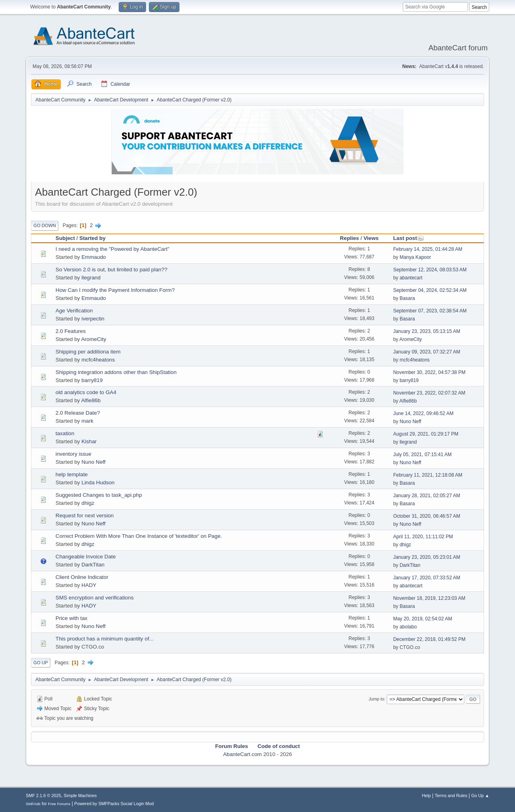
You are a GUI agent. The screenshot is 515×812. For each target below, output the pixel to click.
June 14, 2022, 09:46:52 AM (423, 413)
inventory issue (73, 454)
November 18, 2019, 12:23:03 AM (429, 598)
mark (87, 421)
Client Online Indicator (82, 577)
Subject (65, 238)
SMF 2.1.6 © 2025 (43, 795)
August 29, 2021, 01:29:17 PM (426, 434)
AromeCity (94, 339)
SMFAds (33, 804)
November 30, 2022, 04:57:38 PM (429, 372)
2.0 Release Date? (78, 413)
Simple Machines (80, 795)
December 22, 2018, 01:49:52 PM (429, 639)
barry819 (92, 380)
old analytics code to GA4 (86, 392)
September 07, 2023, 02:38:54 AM (430, 311)
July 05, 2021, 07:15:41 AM (422, 455)
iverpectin (93, 319)
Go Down (45, 225)
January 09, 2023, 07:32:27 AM (427, 352)
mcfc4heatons (98, 360)
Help (426, 795)
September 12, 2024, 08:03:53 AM (430, 270)
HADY (89, 585)
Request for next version (84, 516)
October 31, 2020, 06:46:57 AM (427, 516)
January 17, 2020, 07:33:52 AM (427, 578)
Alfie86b (91, 400)
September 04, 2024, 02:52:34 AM (430, 290)
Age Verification (74, 311)
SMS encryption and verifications (95, 598)
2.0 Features (71, 331)
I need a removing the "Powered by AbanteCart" (112, 249)
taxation (65, 433)
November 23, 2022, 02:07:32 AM (429, 393)
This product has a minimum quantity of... (105, 639)
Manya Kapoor (415, 257)
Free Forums (59, 804)
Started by (92, 238)
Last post (409, 238)
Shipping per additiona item (88, 352)
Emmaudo (94, 257)
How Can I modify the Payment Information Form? (115, 290)
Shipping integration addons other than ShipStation (116, 372)
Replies (349, 238)
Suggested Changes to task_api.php (99, 495)
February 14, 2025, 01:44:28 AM (428, 249)
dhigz (88, 503)
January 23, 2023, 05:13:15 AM (427, 331)
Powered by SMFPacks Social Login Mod (114, 804)
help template (72, 474)
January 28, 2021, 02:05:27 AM (427, 496)
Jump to (376, 699)
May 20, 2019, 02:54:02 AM (423, 619)
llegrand (91, 278)
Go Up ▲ (480, 795)
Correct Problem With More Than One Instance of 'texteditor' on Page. (139, 536)
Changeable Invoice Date (86, 557)
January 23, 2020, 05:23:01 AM (427, 557)
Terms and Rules (451, 795)
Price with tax (71, 618)
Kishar (89, 441)
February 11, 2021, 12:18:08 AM (428, 475)
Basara (407, 298)
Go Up (41, 663)
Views (371, 238)
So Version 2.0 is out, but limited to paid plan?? (111, 270)
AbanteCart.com (242, 754)
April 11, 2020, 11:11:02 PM (423, 537)
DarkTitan (93, 565)
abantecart (411, 278)
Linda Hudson (98, 482)
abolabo (408, 627)
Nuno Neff (410, 421)
